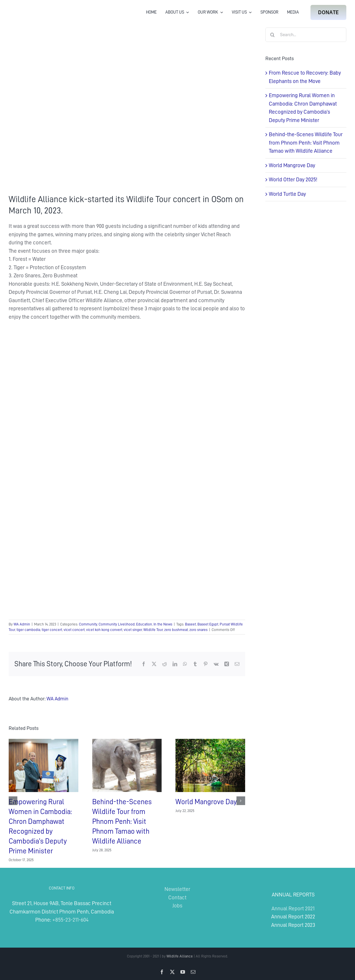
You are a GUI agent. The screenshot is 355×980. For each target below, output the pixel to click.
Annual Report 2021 (293, 908)
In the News (163, 624)
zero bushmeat (176, 630)
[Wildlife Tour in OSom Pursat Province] (127, 106)
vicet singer (133, 630)
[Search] (273, 35)
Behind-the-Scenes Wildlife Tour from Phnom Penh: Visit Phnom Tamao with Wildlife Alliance (122, 821)
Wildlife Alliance (180, 956)
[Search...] (306, 35)
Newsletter (177, 889)
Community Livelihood (117, 624)
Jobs (177, 906)
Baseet (191, 624)
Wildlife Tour (153, 630)
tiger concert (52, 630)
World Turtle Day (287, 194)
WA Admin (22, 624)
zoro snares (198, 630)
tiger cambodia (28, 630)
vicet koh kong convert (104, 630)
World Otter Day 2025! (293, 179)
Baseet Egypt (208, 624)
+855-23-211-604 (70, 920)
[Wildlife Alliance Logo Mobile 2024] (27, 7)
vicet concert (74, 630)
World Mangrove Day (206, 802)
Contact (177, 897)
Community (88, 624)
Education (144, 624)
